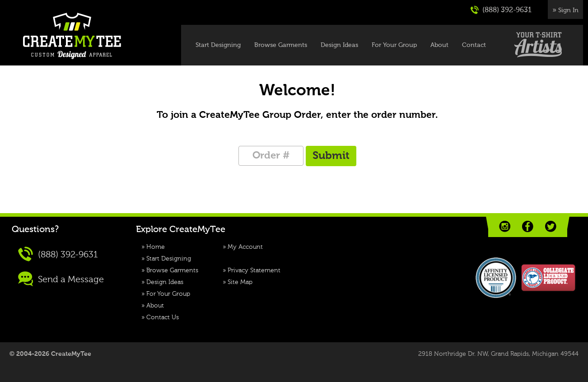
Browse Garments (281, 45)
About (439, 45)
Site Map (240, 282)
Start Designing (218, 45)
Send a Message (61, 279)
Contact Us (163, 317)
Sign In (568, 10)
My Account (245, 247)
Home (156, 247)
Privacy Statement (254, 270)
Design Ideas (339, 45)
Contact (474, 45)
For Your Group (394, 45)
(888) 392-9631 (501, 10)
